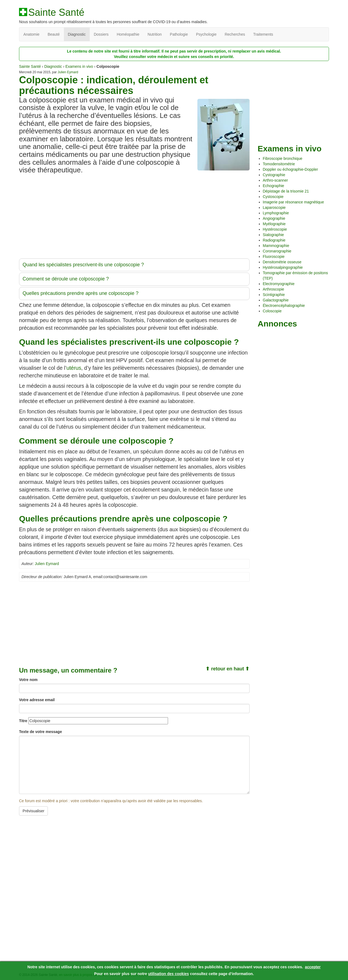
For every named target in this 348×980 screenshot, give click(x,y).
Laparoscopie (274, 207)
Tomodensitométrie (279, 164)
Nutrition (155, 34)
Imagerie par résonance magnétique (293, 202)
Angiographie (274, 218)
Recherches (235, 34)
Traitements (263, 34)
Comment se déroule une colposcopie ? (66, 279)
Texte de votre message (41, 732)
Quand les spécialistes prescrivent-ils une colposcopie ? (83, 265)
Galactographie (276, 300)
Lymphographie (276, 213)
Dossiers (101, 34)
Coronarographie (277, 251)
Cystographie (274, 175)
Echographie (274, 186)
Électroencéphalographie (284, 306)
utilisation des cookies (169, 974)
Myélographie (274, 224)
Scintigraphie (274, 295)
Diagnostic (77, 34)
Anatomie (31, 34)
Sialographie (274, 235)
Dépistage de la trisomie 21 (286, 191)
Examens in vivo (79, 66)
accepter (313, 967)
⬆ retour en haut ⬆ (227, 669)
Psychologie (206, 34)
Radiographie (274, 240)
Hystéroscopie (275, 229)
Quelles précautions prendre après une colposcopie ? (80, 293)
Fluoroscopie (274, 257)
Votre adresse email (37, 700)
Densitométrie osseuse (282, 262)
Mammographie (276, 246)
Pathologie (179, 34)
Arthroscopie (274, 289)
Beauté (54, 34)
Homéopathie (128, 34)
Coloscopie (272, 311)
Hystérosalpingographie (283, 267)
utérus (74, 368)
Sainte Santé (56, 13)
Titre (23, 721)
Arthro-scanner (276, 180)
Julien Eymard (68, 72)
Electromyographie (279, 284)
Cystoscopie (273, 197)
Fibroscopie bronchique (283, 158)
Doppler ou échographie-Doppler (290, 169)
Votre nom (28, 680)
